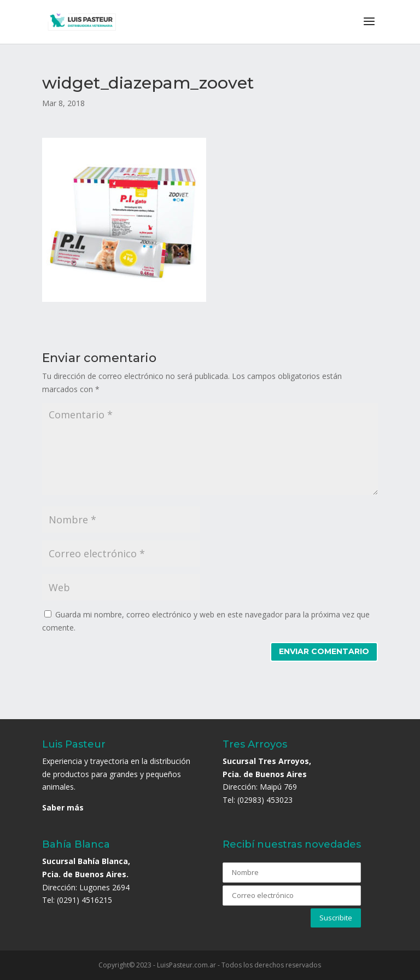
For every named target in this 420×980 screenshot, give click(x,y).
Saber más (63, 807)
